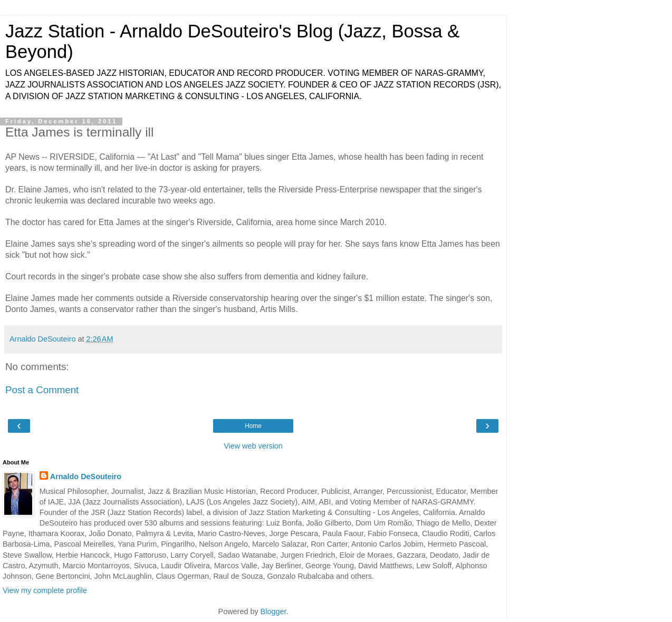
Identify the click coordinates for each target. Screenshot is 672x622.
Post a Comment (42, 390)
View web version (253, 446)
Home (253, 426)
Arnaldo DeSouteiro (86, 477)
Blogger (273, 611)
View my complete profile (45, 590)
